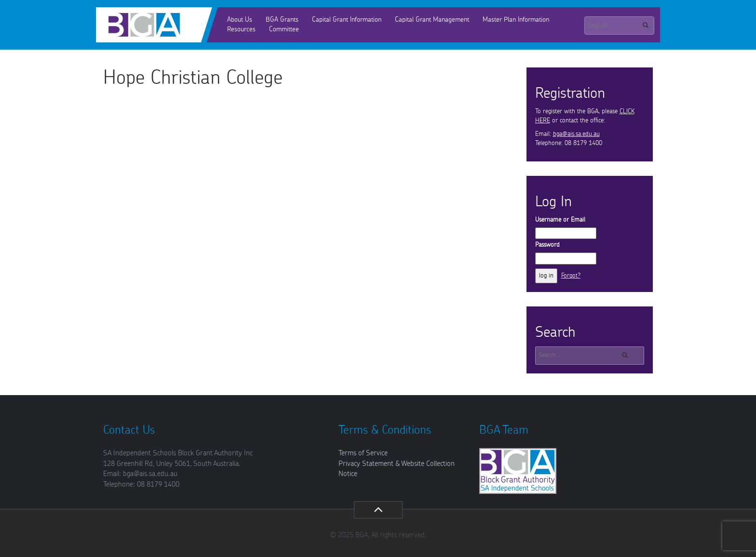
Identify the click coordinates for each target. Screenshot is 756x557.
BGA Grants (282, 20)
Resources (241, 29)
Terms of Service (363, 453)
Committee (284, 29)
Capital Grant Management (432, 20)
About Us (240, 20)
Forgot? (571, 276)
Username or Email (560, 220)
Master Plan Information (516, 20)
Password (547, 245)
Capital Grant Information (347, 20)
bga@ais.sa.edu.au (576, 134)
